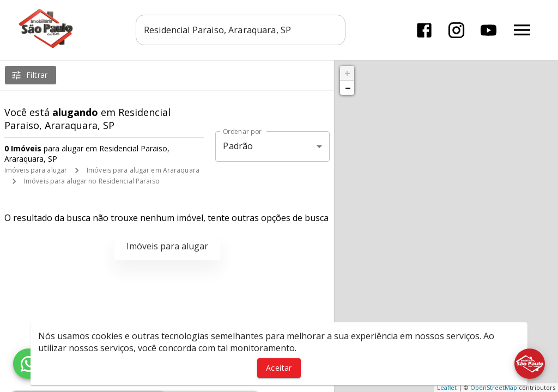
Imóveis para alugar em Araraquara (143, 170)
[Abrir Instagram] (456, 30)
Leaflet (447, 387)
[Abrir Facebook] (424, 30)
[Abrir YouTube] (489, 30)
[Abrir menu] (522, 30)
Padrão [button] (238, 146)
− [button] (348, 88)
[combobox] (241, 30)
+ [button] (347, 73)
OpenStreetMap (494, 387)
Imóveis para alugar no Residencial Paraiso (92, 181)
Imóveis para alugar (36, 170)
